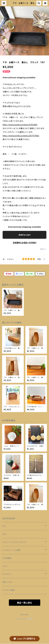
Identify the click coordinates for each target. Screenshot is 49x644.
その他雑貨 (7, 558)
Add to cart (24, 235)
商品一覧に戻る (25, 603)
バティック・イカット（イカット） (14, 542)
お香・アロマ (7, 582)
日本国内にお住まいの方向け (25, 243)
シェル (5, 566)
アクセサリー (7, 574)
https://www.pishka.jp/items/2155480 (20, 125)
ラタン (5, 534)
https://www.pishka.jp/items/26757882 (21, 136)
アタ (4, 526)
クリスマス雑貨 (8, 590)
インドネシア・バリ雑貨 (11, 550)
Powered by (25, 619)
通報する (43, 249)
